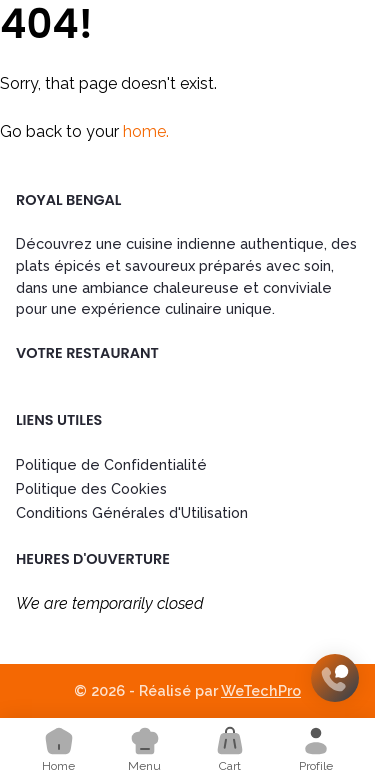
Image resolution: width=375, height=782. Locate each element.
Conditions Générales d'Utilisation (132, 512)
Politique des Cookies (91, 488)
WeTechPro (261, 690)
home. (146, 131)
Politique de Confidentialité (111, 464)
